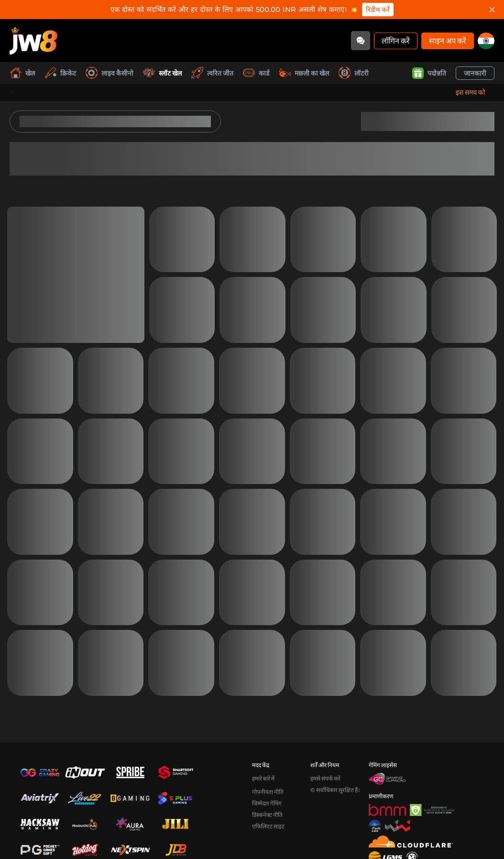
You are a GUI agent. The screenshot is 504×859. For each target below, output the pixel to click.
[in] (486, 41)
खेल (22, 73)
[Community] (361, 41)
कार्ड (256, 73)
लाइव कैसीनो (110, 73)
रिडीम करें (378, 10)
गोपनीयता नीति (268, 792)
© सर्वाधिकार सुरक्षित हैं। (335, 790)
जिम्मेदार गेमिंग (267, 803)
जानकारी (475, 73)
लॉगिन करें (396, 40)
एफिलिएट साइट (268, 826)
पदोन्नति (429, 73)
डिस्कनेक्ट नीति (267, 815)
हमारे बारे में (263, 778)
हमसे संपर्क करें (325, 778)
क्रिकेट (60, 73)
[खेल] (33, 41)
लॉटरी (354, 73)
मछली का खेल (304, 73)
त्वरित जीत (212, 73)
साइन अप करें (448, 40)
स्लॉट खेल (162, 73)
